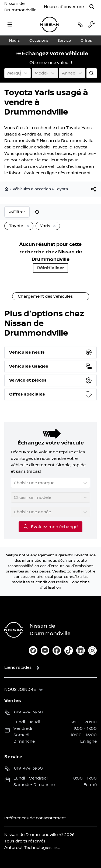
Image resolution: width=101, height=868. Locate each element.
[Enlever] (27, 226)
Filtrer (17, 212)
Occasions (39, 41)
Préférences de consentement (35, 818)
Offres (86, 41)
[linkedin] (81, 650)
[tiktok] (69, 650)
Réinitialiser (51, 268)
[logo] (50, 25)
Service (64, 41)
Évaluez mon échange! (50, 527)
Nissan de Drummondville (20, 7)
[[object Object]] (93, 189)
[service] (91, 24)
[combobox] (8, 73)
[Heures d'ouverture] (64, 7)
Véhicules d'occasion (32, 189)
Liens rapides (18, 667)
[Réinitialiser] (37, 212)
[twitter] (33, 650)
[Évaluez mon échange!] (92, 73)
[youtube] (45, 650)
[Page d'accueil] (14, 630)
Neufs (14, 41)
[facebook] (57, 650)
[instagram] (92, 650)
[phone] (81, 24)
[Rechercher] (92, 7)
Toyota (61, 189)
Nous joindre (20, 689)
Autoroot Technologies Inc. (32, 848)
